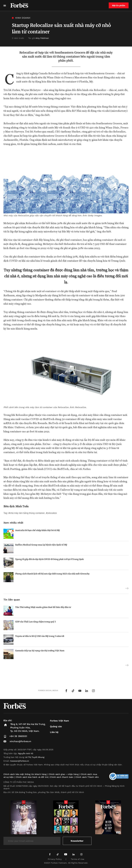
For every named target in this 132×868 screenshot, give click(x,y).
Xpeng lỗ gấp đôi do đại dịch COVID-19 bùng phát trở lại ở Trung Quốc (50, 559)
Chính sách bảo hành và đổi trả (32, 777)
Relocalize (52, 513)
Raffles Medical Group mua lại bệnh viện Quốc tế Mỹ (41, 545)
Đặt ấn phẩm (119, 5)
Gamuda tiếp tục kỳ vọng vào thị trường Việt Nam (40, 651)
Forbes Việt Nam (59, 721)
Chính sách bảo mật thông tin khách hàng (25, 774)
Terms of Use (77, 859)
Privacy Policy (55, 859)
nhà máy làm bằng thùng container (27, 513)
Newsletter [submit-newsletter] (77, 841)
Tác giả (38, 38)
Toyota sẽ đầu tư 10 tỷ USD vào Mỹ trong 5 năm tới (40, 636)
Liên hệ (54, 732)
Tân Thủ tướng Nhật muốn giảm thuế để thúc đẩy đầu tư (43, 607)
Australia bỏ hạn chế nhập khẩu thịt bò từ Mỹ (37, 530)
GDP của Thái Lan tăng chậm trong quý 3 (35, 622)
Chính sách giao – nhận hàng (64, 774)
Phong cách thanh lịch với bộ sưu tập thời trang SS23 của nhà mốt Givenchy (52, 574)
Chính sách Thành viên (87, 777)
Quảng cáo (56, 726)
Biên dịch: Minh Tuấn (16, 506)
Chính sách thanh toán (62, 777)
